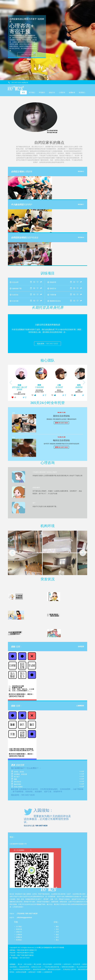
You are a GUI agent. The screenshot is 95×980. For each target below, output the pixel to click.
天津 (57, 932)
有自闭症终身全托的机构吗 (22, 969)
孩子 (34, 503)
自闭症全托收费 (21, 972)
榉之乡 (20, 964)
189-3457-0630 (27, 55)
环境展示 (42, 92)
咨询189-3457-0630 (61, 423)
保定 (57, 935)
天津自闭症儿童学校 (69, 969)
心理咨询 (62, 92)
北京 (57, 929)
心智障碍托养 (48, 972)
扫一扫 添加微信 (23, 850)
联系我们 (82, 92)
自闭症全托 (67, 964)
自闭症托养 (77, 964)
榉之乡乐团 (37, 964)
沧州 (57, 937)
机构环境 (19, 929)
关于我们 (32, 92)
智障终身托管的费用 (68, 967)
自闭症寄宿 (58, 964)
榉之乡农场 (28, 964)
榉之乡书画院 (48, 964)
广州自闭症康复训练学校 (51, 967)
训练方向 (52, 92)
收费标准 (72, 92)
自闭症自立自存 (36, 967)
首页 (23, 92)
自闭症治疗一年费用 (35, 972)
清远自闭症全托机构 (39, 969)
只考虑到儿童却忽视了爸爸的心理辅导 (45, 472)
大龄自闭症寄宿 (24, 967)
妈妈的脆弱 (36, 487)
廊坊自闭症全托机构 (54, 969)
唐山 (57, 940)
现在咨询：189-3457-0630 (47, 344)
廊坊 (57, 927)
